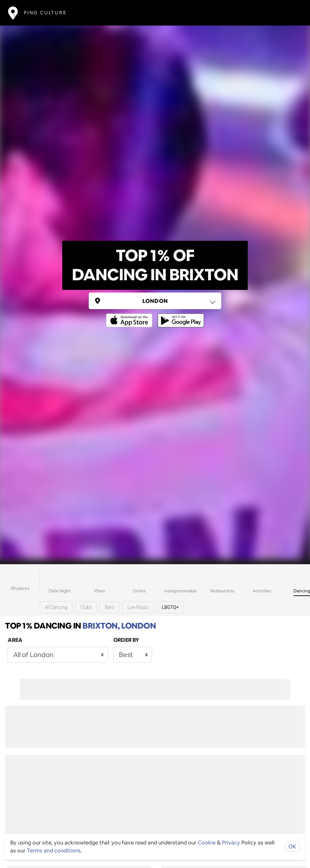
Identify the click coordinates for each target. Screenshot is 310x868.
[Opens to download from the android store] (180, 316)
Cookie (207, 843)
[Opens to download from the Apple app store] (130, 316)
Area (15, 640)
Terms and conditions (54, 851)
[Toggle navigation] (292, 13)
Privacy (231, 843)
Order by (126, 640)
